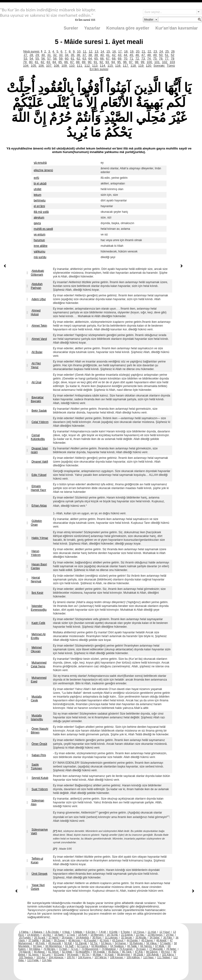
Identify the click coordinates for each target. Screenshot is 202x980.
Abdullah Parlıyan (37, 286)
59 (61, 58)
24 (161, 51)
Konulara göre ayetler (128, 28)
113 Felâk (33, 960)
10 (79, 51)
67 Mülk (160, 946)
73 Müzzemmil (90, 949)
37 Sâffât (34, 940)
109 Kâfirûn (134, 957)
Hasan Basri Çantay (39, 566)
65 (97, 58)
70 (126, 58)
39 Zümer (60, 940)
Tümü (171, 66)
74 (149, 58)
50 (161, 55)
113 (95, 66)
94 (114, 62)
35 (73, 55)
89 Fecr (166, 952)
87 (72, 62)
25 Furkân (25, 937)
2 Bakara (37, 932)
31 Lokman (112, 937)
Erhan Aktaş (39, 506)
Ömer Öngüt (39, 744)
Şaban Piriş (39, 755)
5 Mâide (78, 932)
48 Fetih (40, 943)
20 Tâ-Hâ (113, 935)
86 (67, 62)
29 (38, 55)
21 (144, 51)
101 (157, 62)
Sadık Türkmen (36, 767)
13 (97, 51)
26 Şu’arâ (40, 937)
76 (161, 58)
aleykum (39, 217)
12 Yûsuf (165, 932)
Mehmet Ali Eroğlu (38, 636)
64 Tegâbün (117, 946)
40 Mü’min (75, 940)
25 (167, 51)
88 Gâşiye (152, 952)
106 (42, 66)
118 (133, 66)
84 (55, 62)
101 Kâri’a (168, 954)
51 (167, 55)
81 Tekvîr (54, 952)
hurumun (39, 240)
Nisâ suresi (32, 51)
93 (108, 62)
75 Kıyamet (126, 949)
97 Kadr (110, 954)
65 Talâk (132, 946)
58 (55, 58)
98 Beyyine (124, 954)
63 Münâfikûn (99, 946)
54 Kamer (121, 943)
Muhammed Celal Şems (39, 665)
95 (119, 62)
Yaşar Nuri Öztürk (38, 887)
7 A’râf (103, 932)
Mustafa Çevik (36, 699)
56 (44, 58)
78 (173, 58)
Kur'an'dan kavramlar (177, 28)
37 (85, 55)
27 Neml (54, 937)
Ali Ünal (36, 382)
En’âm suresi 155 (85, 20)
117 (126, 66)
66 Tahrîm (146, 946)
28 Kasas (67, 937)
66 (102, 58)
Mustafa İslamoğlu (37, 717)
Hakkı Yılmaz (40, 538)
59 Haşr (38, 946)
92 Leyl (47, 954)
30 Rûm (97, 937)
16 (114, 51)
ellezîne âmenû (43, 170)
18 (126, 51)
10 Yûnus (139, 932)
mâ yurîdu (40, 257)
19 (132, 51)
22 (150, 51)
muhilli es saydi (43, 229)
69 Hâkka (35, 949)
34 (67, 55)
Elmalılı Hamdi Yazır (38, 488)
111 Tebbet (164, 957)
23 (156, 51)
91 (96, 62)
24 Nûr (170, 935)
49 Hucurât (55, 943)
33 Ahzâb (141, 937)
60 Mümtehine (54, 946)
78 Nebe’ (172, 949)
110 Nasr (149, 957)
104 (26, 66)
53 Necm (107, 943)
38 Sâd (47, 940)
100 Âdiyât (153, 954)
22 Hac (140, 935)
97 (131, 62)
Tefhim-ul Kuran (37, 861)
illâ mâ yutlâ (41, 212)
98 (137, 62)
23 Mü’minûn (155, 935)
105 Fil (71, 957)
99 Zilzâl (138, 954)
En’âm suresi (99, 69)
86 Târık (127, 952)
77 (167, 58)
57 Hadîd (165, 943)
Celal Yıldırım (40, 422)
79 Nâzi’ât (25, 952)
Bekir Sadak (39, 411)
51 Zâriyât (81, 943)
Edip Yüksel (39, 475)
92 (102, 62)
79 (25, 62)
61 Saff (70, 946)
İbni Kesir (37, 593)
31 (49, 55)
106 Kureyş (85, 957)
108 (57, 66)
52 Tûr (94, 943)
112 (87, 66)
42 (114, 55)
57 (49, 58)
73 (144, 58)
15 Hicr (47, 935)
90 (90, 62)
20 (138, 51)
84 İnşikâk (99, 952)
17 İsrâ (71, 935)
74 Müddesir (109, 949)
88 (78, 62)
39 (97, 55)
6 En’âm (91, 932)
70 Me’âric (50, 949)
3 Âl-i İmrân (53, 932)
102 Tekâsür (26, 957)
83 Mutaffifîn (83, 952)
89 (84, 62)
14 (103, 51)
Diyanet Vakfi (40, 462)
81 (37, 62)
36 (79, 55)
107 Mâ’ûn (101, 957)
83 (49, 62)
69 (120, 58)
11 (85, 51)
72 (138, 58)
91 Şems (34, 954)
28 (32, 55)
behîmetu (40, 200)
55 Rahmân (136, 943)
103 (172, 62)
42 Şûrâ (105, 940)
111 (80, 66)
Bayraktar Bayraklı (37, 399)
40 (102, 55)
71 (132, 58)
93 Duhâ (59, 954)
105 (34, 66)
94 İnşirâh (73, 954)
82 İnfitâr (67, 952)
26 (173, 51)
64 (91, 58)
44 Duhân (133, 940)
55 (38, 58)
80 (31, 62)
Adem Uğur (39, 299)
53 (26, 58)
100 (150, 62)
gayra (37, 223)
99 (143, 62)
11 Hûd (152, 932)
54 (32, 58)
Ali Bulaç (37, 352)
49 (155, 55)
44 (126, 55)
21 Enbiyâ (127, 935)
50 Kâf (68, 943)
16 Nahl (59, 935)
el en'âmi (39, 206)
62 (79, 58)
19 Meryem (97, 935)
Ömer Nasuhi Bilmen (39, 731)
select (199, 12)
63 (85, 58)
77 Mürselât (156, 949)
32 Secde (127, 937)
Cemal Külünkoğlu (38, 437)
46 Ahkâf (161, 940)
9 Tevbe (126, 932)
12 (91, 51)
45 (132, 55)
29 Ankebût (83, 937)
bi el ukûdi (40, 183)
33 (61, 55)
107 (49, 66)
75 (155, 58)
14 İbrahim (34, 935)
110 (72, 66)
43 (120, 55)
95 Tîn (86, 954)
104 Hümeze (56, 957)
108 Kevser (117, 957)
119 (141, 66)
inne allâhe (41, 246)
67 (108, 58)
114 (103, 66)
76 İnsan (141, 949)
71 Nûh (63, 949)
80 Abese (40, 952)
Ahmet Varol (39, 339)
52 (173, 55)
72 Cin (75, 949)
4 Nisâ (66, 932)
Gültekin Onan (36, 523)
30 (44, 55)
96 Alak (97, 954)
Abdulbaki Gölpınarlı (37, 273)
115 (111, 66)
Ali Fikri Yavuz (36, 365)
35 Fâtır (168, 937)
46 (138, 55)
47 (144, 55)
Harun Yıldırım (36, 553)
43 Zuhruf (118, 940)
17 (120, 51)
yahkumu (40, 251)
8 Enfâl (114, 932)
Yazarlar (92, 28)
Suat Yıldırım (40, 789)
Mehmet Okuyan (36, 649)
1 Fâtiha (24, 932)
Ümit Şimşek (39, 874)
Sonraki (159, 66)
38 (91, 55)
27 (26, 55)
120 (149, 66)
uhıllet (38, 189)
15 (109, 51)
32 (55, 55)
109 (64, 66)
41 (108, 55)
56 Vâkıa (152, 943)
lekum (38, 195)
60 (67, 58)
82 (43, 62)
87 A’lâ (139, 952)
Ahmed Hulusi (36, 312)
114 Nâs (47, 960)
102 (165, 62)
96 (125, 62)
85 (61, 62)
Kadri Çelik (38, 623)
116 (118, 66)
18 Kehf (83, 935)
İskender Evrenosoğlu (39, 608)
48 (149, 55)
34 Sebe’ (155, 937)
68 (114, 58)
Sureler (71, 28)
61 (73, 58)
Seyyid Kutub (40, 778)
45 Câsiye (147, 940)
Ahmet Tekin (39, 326)
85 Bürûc (114, 952)
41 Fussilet (90, 940)
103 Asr (41, 957)
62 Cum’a (83, 946)
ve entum (40, 234)
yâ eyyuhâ (40, 163)
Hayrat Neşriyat (36, 579)
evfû (37, 178)
